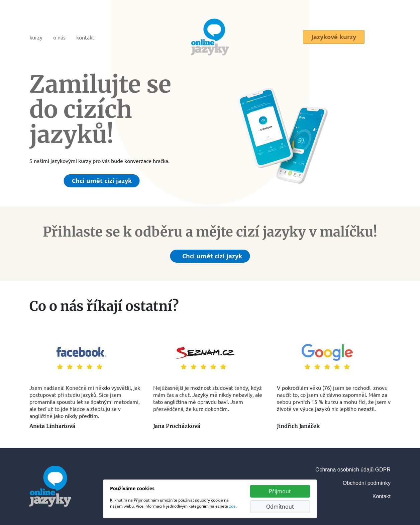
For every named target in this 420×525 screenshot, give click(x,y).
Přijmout (280, 491)
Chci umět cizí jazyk (102, 181)
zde (232, 506)
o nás (59, 37)
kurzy (36, 37)
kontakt (85, 37)
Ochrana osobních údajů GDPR (353, 470)
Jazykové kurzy (334, 37)
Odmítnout (280, 507)
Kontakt (382, 496)
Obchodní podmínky (367, 483)
